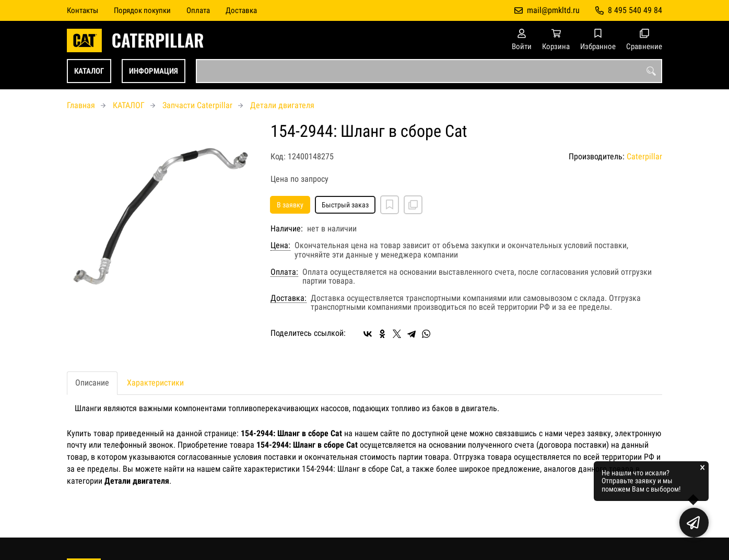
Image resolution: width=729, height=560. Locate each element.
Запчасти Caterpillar (197, 105)
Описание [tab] (92, 383)
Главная (81, 105)
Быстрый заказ (345, 205)
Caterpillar (644, 156)
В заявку (290, 205)
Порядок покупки (142, 10)
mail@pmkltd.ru (553, 10)
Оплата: (284, 272)
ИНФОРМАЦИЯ (154, 71)
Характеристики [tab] (155, 383)
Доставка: (289, 298)
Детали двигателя (282, 105)
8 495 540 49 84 (635, 10)
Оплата (198, 10)
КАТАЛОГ (89, 71)
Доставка (241, 10)
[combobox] (429, 71)
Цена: (280, 246)
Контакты (83, 10)
